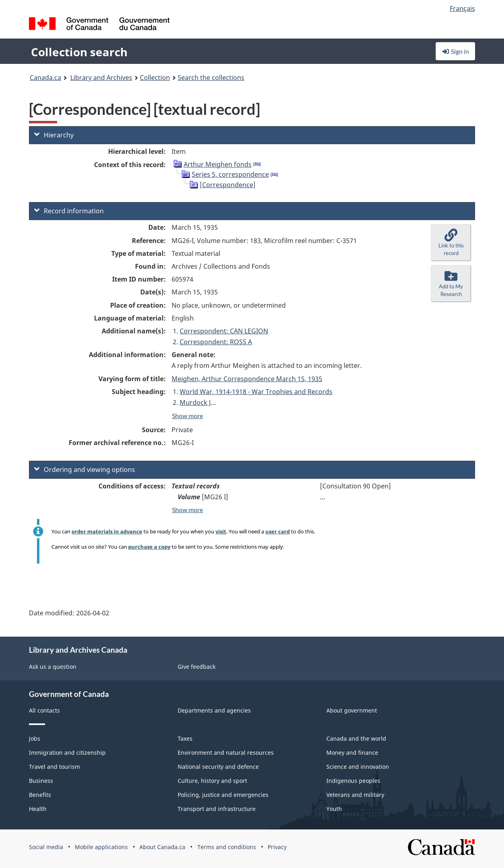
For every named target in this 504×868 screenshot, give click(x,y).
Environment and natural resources (226, 753)
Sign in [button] (455, 51)
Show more (187, 416)
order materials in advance (107, 531)
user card (278, 531)
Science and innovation (358, 767)
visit (221, 531)
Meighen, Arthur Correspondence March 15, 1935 (247, 379)
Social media (46, 847)
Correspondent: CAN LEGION (224, 331)
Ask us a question (53, 667)
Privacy (277, 847)
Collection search (79, 52)
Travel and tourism (54, 767)
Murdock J (195, 402)
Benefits (40, 795)
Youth (334, 809)
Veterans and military (355, 795)
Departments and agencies (214, 710)
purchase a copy (149, 547)
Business (41, 781)
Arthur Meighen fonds (218, 164)
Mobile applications (101, 847)
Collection (155, 78)
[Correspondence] (228, 185)
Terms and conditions (227, 847)
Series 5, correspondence (230, 174)
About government (352, 710)
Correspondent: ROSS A (216, 342)
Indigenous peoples (353, 781)
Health (38, 809)
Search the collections (211, 78)
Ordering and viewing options (85, 470)
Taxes (185, 738)
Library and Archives (101, 78)
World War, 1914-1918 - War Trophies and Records (256, 392)
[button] (451, 243)
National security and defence (218, 767)
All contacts (44, 710)
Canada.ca (45, 78)
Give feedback (197, 667)
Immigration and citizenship (67, 753)
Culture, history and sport (212, 781)
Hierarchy (54, 135)
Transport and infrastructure (217, 809)
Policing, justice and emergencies (223, 795)
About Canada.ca (162, 847)
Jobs (35, 738)
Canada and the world (356, 738)
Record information (69, 211)
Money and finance (352, 753)
